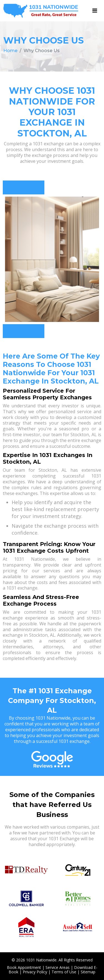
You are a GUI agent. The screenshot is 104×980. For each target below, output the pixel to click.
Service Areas (58, 967)
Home (10, 51)
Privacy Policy (35, 972)
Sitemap (88, 972)
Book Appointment (24, 967)
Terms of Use (64, 972)
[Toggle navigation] (95, 11)
